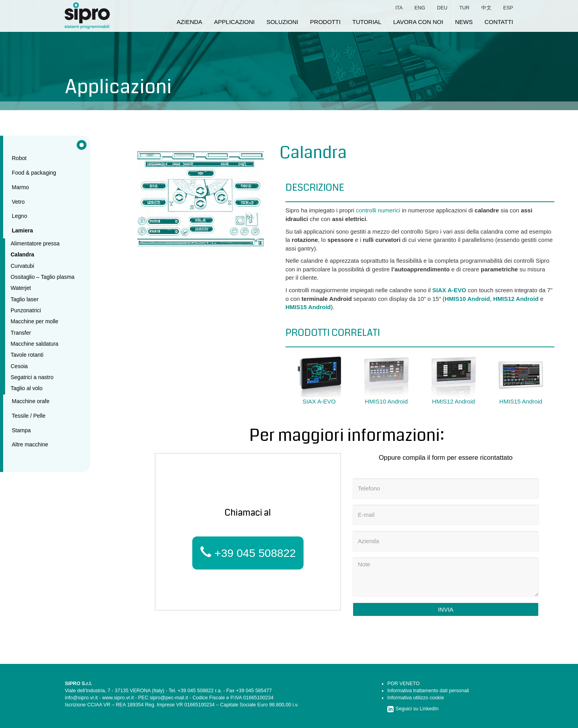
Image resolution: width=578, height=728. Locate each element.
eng (420, 8)
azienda (189, 22)
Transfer (21, 333)
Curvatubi (22, 266)
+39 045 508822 (248, 553)
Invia (446, 609)
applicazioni (234, 22)
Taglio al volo (27, 388)
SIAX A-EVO (449, 290)
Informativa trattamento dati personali (428, 691)
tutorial (367, 22)
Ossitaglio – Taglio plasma (42, 277)
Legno (19, 216)
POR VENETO (403, 684)
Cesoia (19, 366)
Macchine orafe (31, 401)
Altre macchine (30, 444)
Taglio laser (25, 299)
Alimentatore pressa (35, 243)
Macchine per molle (34, 321)
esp (508, 8)
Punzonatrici (26, 310)
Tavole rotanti (27, 355)
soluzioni (283, 22)
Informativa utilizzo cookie (416, 698)
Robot (19, 158)
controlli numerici (378, 210)
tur (464, 8)
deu (442, 8)
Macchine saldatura (34, 344)
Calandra (22, 254)
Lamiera (22, 230)
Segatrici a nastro (32, 377)
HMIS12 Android (516, 299)
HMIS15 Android (308, 307)
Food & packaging (34, 173)
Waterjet (21, 288)
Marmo (20, 187)
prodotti (326, 22)
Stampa (21, 430)
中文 (486, 8)
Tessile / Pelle (29, 416)
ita (399, 8)
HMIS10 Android (467, 299)
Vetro (18, 202)
